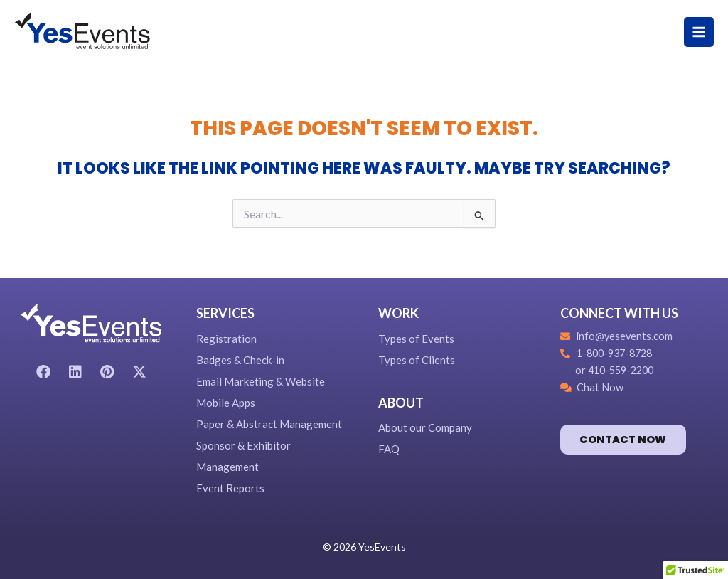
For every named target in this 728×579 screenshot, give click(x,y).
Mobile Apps (226, 403)
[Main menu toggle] (699, 32)
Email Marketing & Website (261, 381)
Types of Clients (417, 360)
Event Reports (230, 488)
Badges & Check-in (240, 360)
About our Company (425, 427)
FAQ (389, 449)
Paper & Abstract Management (269, 424)
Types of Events (416, 339)
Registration (226, 339)
